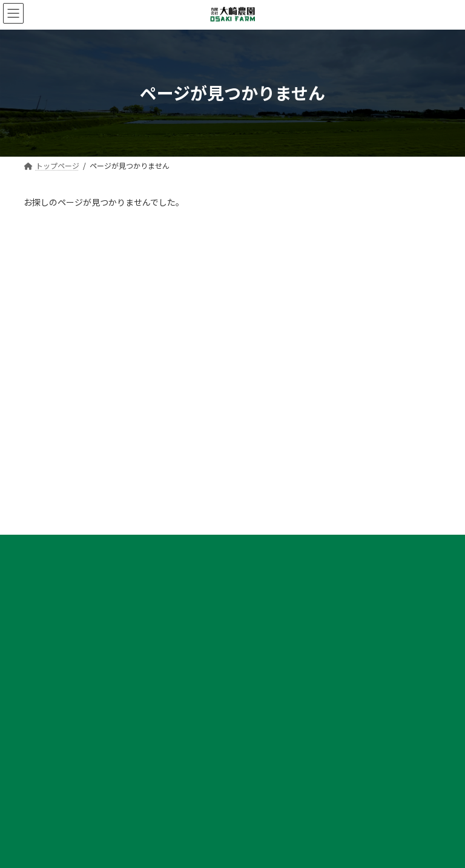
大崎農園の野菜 (274, 484)
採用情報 (45, 736)
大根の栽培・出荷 (285, 505)
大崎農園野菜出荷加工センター (300, 463)
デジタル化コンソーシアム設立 (307, 695)
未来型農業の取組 (278, 652)
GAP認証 (271, 674)
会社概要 (263, 442)
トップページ (271, 421)
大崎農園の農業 (274, 589)
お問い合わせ (271, 716)
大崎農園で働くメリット (78, 758)
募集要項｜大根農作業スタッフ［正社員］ (107, 821)
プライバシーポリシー (80, 360)
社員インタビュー (67, 779)
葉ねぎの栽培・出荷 (289, 527)
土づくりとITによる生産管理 (303, 611)
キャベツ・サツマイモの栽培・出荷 (314, 547)
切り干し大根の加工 (289, 568)
